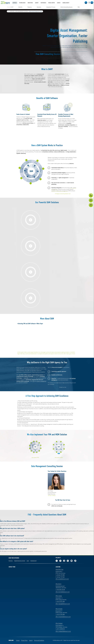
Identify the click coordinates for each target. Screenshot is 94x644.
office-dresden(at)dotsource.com (63, 617)
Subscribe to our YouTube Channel (72, 561)
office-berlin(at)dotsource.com (63, 592)
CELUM (22, 380)
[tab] (89, 3)
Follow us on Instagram (68, 561)
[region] (47, 7)
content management (41, 381)
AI (70, 378)
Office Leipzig (59, 596)
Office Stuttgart (59, 623)
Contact (18, 640)
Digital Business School (20, 561)
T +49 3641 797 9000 (60, 575)
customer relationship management (60, 191)
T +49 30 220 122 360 (60, 590)
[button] (86, 3)
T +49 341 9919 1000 (60, 601)
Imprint (31, 640)
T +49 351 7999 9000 (60, 614)
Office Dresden (59, 609)
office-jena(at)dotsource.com (62, 579)
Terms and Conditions (39, 640)
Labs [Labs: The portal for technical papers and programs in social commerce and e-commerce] (28, 561)
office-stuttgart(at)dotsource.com (63, 631)
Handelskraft (33, 561)
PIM (71, 188)
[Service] (91, 203)
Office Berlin (58, 584)
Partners (11, 561)
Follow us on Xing (60, 561)
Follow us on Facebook (64, 561)
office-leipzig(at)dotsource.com (63, 604)
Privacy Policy (24, 640)
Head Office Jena (59, 570)
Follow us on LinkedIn (57, 561)
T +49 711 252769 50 (60, 629)
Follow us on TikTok (75, 561)
